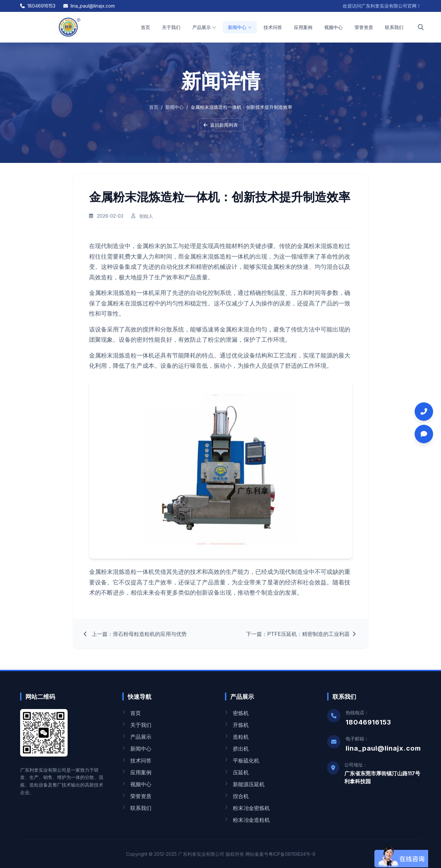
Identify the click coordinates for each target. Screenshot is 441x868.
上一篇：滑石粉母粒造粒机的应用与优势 (135, 638)
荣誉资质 (364, 27)
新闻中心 (240, 27)
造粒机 (237, 737)
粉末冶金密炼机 (247, 808)
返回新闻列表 (221, 125)
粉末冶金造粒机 (247, 820)
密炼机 (237, 713)
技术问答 (273, 27)
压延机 (237, 772)
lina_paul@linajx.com (89, 6)
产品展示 (204, 27)
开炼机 (237, 725)
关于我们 (171, 27)
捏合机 (237, 796)
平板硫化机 (242, 760)
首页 (145, 27)
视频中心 (333, 27)
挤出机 (237, 749)
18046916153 (38, 6)
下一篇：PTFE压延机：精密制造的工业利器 (302, 638)
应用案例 (303, 27)
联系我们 (394, 27)
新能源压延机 (245, 784)
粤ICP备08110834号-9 (292, 854)
